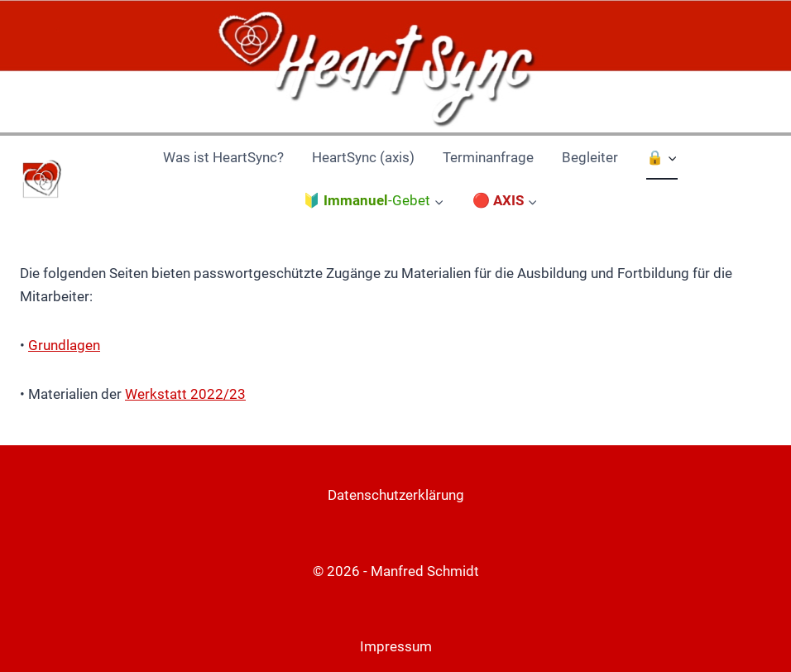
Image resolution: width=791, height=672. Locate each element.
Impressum (396, 646)
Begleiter (590, 157)
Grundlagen (64, 345)
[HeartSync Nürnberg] (41, 180)
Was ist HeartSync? (223, 157)
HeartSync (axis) (363, 157)
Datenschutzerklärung (396, 495)
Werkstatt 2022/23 (185, 394)
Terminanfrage (488, 157)
